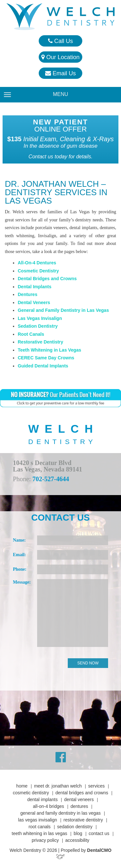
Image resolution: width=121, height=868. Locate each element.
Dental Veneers (34, 302)
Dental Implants (35, 287)
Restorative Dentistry (40, 342)
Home (22, 786)
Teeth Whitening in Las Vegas (50, 350)
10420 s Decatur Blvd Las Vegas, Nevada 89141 (47, 466)
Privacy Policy (45, 840)
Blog (78, 833)
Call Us (60, 41)
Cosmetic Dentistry (38, 271)
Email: (19, 555)
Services (96, 786)
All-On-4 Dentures (37, 263)
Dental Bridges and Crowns (47, 279)
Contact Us (99, 833)
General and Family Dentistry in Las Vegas (63, 310)
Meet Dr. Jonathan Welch (58, 786)
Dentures (28, 294)
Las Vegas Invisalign (40, 318)
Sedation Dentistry (38, 326)
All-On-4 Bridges (49, 806)
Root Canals (31, 334)
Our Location (60, 57)
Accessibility (77, 840)
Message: (22, 582)
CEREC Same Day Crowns (46, 358)
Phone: (20, 569)
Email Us (60, 73)
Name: (19, 540)
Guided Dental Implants (43, 366)
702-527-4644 (51, 479)
